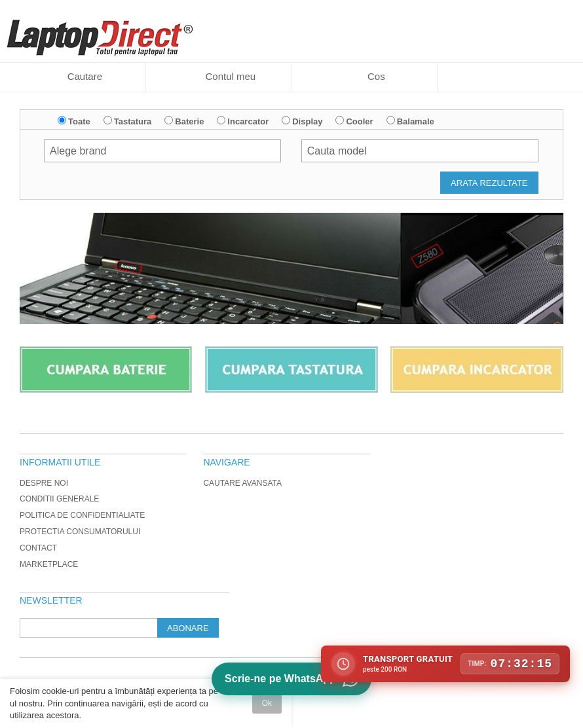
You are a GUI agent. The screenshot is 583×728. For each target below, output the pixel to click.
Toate (79, 121)
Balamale (416, 121)
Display (307, 121)
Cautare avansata (242, 483)
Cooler (359, 121)
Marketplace (49, 564)
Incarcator (248, 121)
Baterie (189, 121)
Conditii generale (59, 499)
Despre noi (44, 483)
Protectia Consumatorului (80, 532)
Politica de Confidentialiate (82, 515)
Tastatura (133, 121)
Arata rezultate (489, 183)
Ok (267, 703)
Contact (38, 548)
